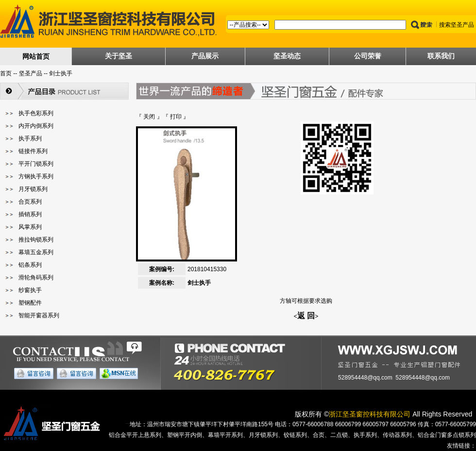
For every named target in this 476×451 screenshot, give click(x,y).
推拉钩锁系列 (36, 240)
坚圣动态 (287, 56)
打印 (176, 117)
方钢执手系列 (36, 176)
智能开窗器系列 (39, 315)
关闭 (149, 117)
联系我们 (441, 56)
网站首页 (36, 56)
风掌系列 (30, 227)
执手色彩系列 (36, 113)
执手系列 (30, 139)
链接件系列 (33, 151)
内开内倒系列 (36, 126)
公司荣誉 (368, 56)
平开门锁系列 (36, 164)
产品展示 (205, 56)
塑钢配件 (30, 303)
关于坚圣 (119, 56)
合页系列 (30, 202)
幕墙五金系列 (36, 252)
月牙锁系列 (33, 189)
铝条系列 (30, 265)
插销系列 (30, 214)
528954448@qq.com (365, 378)
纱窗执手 (30, 290)
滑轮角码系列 (36, 278)
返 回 (306, 316)
